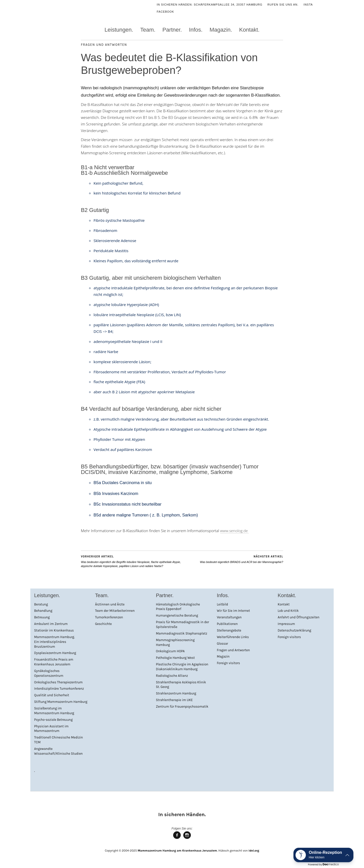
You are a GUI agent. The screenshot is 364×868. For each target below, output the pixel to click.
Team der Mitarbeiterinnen (115, 611)
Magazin (223, 656)
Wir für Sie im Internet (233, 611)
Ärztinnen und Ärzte (110, 604)
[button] (323, 855)
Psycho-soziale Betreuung (53, 720)
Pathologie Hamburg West (175, 658)
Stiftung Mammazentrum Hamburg (61, 702)
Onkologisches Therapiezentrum (58, 682)
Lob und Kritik (288, 611)
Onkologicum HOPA (170, 651)
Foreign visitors (229, 663)
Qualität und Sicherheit (52, 695)
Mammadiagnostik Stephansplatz (182, 633)
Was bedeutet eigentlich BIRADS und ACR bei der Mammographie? (242, 559)
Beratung (41, 604)
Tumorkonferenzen (109, 617)
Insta (308, 5)
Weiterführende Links (233, 637)
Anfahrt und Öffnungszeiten (299, 617)
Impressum (286, 624)
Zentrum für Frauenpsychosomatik (182, 707)
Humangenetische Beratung (177, 615)
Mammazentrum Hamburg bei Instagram (187, 839)
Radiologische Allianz (172, 676)
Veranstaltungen (229, 617)
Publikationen (227, 624)
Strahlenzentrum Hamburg (176, 693)
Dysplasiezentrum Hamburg (55, 653)
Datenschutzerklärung (295, 630)
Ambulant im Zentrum (51, 624)
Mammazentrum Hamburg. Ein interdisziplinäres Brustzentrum (54, 642)
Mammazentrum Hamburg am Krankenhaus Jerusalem (177, 851)
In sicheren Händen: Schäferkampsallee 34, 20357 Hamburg (210, 5)
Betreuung (42, 617)
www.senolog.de (235, 531)
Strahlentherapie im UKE (174, 700)
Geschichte (103, 624)
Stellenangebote (229, 630)
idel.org (254, 851)
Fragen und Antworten (104, 45)
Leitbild (222, 604)
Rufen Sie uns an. (283, 5)
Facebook (165, 12)
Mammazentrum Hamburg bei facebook (177, 839)
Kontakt (284, 604)
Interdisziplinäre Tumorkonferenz (59, 689)
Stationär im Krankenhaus (54, 630)
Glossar (223, 644)
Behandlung (43, 611)
